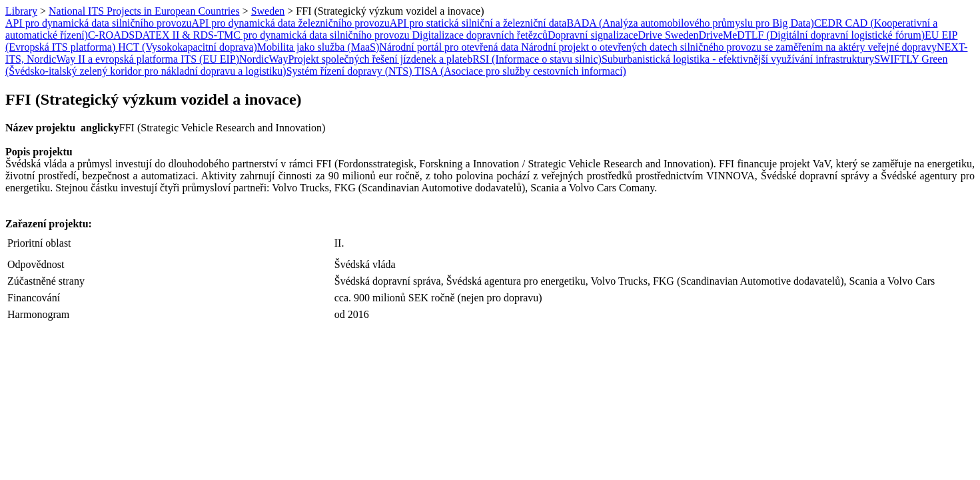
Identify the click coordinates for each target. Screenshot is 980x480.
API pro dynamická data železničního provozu (291, 23)
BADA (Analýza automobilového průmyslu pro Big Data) (690, 23)
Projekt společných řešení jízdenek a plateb (380, 59)
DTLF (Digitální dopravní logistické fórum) (831, 35)
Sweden (268, 11)
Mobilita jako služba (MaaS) (318, 47)
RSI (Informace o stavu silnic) (537, 59)
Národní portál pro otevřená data (450, 47)
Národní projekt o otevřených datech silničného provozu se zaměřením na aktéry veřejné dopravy (729, 47)
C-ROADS (111, 35)
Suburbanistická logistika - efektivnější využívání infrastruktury (738, 59)
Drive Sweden (669, 35)
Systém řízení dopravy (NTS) (351, 71)
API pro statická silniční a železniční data (478, 23)
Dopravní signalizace (593, 35)
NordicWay (263, 59)
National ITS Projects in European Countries (144, 11)
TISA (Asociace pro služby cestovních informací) (520, 71)
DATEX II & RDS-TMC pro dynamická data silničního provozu (273, 35)
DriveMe (718, 35)
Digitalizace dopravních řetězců (480, 35)
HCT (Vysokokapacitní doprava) (188, 47)
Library (21, 11)
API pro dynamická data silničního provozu (99, 23)
